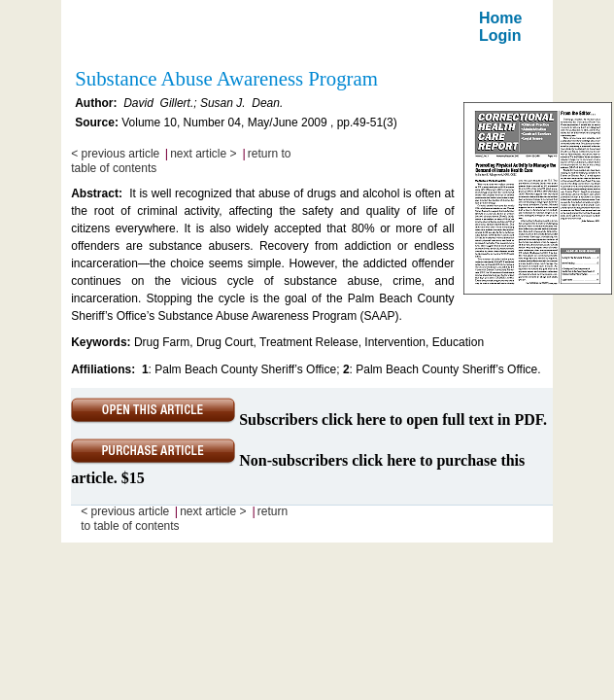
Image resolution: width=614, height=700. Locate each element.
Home (500, 18)
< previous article (115, 154)
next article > (203, 154)
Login (500, 35)
